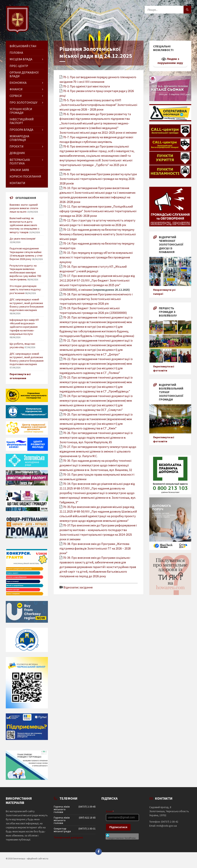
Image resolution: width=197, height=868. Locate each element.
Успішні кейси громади (21, 111)
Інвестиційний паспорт (22, 121)
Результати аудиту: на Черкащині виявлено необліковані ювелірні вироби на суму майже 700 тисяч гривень (25, 273)
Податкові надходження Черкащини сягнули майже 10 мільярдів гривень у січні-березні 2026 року (26, 254)
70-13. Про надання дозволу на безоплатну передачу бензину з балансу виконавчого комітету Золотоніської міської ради (98, 234)
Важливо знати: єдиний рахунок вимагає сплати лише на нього (24, 208)
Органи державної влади (24, 74)
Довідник (17, 153)
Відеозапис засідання (78, 587)
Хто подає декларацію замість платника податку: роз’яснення (25, 289)
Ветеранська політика (20, 161)
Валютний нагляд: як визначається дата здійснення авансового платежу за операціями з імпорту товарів (24, 225)
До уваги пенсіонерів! (23, 239)
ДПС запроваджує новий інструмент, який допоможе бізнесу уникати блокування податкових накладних (27, 305)
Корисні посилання (25, 176)
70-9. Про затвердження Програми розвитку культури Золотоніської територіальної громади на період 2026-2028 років (98, 179)
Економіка (18, 83)
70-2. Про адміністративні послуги (86, 86)
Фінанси (16, 89)
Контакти (17, 183)
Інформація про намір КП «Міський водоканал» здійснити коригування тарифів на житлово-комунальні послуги (24, 327)
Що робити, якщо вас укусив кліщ (23, 345)
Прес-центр (19, 66)
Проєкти (17, 146)
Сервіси (16, 96)
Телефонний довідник (68, 837)
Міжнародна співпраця (19, 138)
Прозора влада (21, 130)
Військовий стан (23, 46)
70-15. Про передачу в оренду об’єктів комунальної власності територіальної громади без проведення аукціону (96, 257)
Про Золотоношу (23, 102)
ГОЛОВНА (16, 53)
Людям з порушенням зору (170, 61)
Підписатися (118, 827)
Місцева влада (21, 59)
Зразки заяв (19, 170)
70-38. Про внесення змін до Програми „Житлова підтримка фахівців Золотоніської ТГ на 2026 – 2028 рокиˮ (95, 548)
